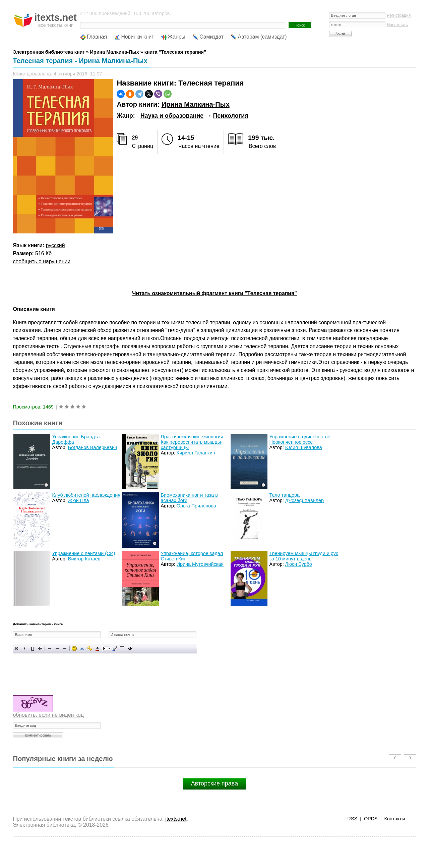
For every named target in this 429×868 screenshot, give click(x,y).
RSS (353, 819)
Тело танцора (284, 495)
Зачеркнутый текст (40, 648)
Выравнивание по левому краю (49, 648)
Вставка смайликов (74, 648)
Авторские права (214, 783)
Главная (97, 37)
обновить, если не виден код (48, 715)
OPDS (371, 819)
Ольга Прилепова (196, 506)
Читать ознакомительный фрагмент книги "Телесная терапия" (214, 293)
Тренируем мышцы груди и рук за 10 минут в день (303, 556)
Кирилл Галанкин (196, 453)
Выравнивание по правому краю (65, 648)
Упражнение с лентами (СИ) (83, 553)
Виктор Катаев (84, 559)
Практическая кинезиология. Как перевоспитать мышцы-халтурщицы (192, 442)
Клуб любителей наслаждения (86, 495)
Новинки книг (137, 37)
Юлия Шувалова (304, 447)
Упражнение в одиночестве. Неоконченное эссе (300, 439)
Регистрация (399, 15)
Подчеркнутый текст (32, 648)
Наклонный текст (25, 648)
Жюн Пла (79, 500)
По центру (57, 648)
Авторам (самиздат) (262, 37)
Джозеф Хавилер (304, 500)
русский (55, 245)
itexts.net (176, 819)
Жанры (176, 37)
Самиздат (211, 37)
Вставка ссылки (82, 648)
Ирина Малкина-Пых (196, 104)
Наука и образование (172, 116)
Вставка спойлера (130, 648)
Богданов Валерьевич (93, 447)
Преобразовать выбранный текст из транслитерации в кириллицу (122, 648)
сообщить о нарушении (42, 261)
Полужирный (17, 648)
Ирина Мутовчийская (200, 564)
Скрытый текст (107, 648)
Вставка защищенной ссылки (90, 648)
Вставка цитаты (114, 648)
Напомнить (397, 25)
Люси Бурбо (299, 564)
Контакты (394, 819)
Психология (230, 116)
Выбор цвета (97, 648)
